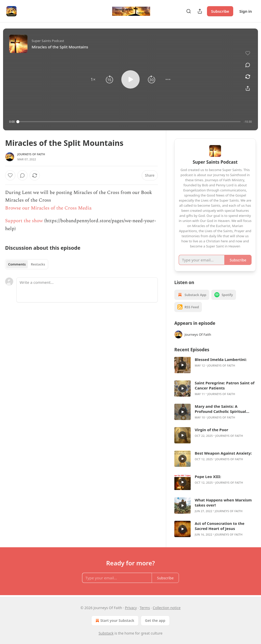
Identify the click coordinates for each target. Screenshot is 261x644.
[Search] (189, 11)
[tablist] (27, 264)
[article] (215, 365)
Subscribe (220, 11)
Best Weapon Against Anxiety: (223, 453)
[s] (182, 365)
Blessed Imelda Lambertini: (221, 359)
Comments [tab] (17, 264)
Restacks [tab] (38, 264)
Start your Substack (114, 621)
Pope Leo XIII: (208, 477)
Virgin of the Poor (211, 430)
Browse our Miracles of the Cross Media (48, 208)
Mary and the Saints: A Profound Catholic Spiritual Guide (220, 409)
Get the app (155, 620)
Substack (106, 633)
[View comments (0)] (248, 65)
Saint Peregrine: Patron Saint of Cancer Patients (225, 385)
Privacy (131, 608)
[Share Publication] (200, 11)
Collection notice (167, 608)
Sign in (246, 11)
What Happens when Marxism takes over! (223, 502)
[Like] (10, 175)
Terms (145, 608)
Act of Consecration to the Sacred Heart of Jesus (220, 526)
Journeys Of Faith (31, 154)
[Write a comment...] (87, 290)
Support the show (24, 221)
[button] (93, 79)
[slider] (129, 122)
